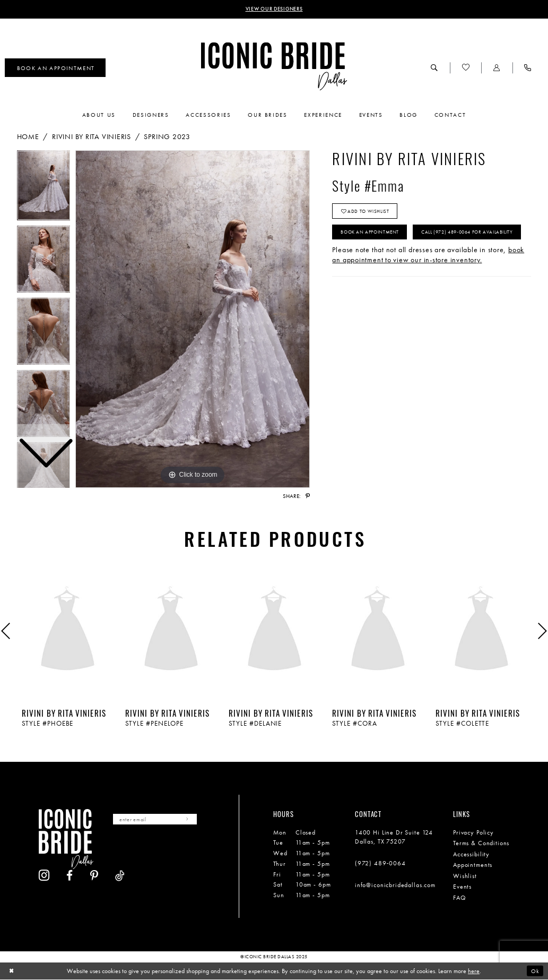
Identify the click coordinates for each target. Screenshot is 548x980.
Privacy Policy (473, 833)
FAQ (460, 898)
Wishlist (465, 876)
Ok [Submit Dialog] (534, 971)
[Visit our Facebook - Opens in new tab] (143, 849)
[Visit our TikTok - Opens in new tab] (194, 849)
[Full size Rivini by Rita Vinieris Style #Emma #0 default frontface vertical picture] (193, 320)
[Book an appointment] (55, 69)
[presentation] (68, 631)
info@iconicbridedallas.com (395, 886)
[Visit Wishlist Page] (466, 68)
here (474, 972)
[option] (44, 262)
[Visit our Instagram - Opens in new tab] (118, 848)
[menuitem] (55, 69)
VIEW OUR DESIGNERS (274, 10)
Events (462, 888)
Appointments (473, 866)
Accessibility (471, 855)
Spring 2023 (167, 137)
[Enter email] (159, 820)
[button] (497, 68)
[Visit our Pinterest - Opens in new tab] (168, 849)
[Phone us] (528, 68)
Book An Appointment (374, 236)
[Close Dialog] (12, 972)
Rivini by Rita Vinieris (92, 137)
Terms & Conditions (481, 844)
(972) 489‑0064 (380, 864)
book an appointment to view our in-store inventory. (428, 282)
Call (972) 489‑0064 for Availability (392, 259)
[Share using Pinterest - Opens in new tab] (308, 497)
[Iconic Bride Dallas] (274, 67)
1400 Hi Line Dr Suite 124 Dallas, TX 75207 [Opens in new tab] (394, 837)
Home (28, 137)
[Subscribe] (195, 820)
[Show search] (434, 68)
